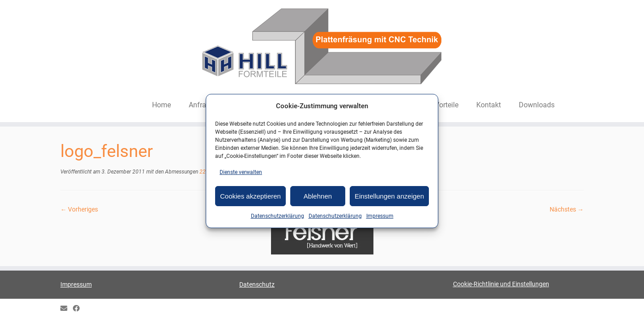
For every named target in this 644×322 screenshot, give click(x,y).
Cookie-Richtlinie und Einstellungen (501, 284)
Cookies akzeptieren (250, 196)
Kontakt (489, 105)
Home (161, 105)
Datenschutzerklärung (278, 216)
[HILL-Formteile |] (322, 48)
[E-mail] (67, 309)
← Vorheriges (79, 209)
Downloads (537, 105)
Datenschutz (257, 284)
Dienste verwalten (241, 172)
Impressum (380, 216)
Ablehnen (318, 196)
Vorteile (447, 105)
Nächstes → (567, 209)
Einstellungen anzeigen (389, 196)
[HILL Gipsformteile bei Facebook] (79, 309)
